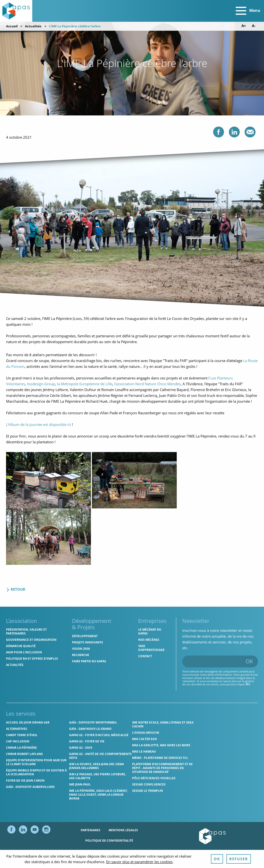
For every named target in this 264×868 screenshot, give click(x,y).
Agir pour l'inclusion (24, 652)
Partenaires (91, 830)
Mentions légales (123, 830)
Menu (248, 11)
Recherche (81, 655)
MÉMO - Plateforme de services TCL (160, 758)
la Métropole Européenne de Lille (85, 384)
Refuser (239, 859)
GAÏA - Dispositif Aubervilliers (30, 787)
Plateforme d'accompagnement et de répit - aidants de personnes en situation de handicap (162, 768)
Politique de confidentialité (109, 841)
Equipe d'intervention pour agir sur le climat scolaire (36, 762)
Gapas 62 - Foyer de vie (87, 741)
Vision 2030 (81, 649)
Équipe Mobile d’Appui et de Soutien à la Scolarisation (36, 772)
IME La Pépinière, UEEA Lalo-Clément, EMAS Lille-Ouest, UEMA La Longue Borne (98, 795)
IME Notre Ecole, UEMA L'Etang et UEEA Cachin (163, 724)
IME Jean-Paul (80, 784)
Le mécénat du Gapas (150, 631)
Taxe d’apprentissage (151, 648)
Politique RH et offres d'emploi (32, 659)
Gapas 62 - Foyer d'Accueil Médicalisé (99, 735)
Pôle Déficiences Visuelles (154, 778)
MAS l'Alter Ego (145, 739)
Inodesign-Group (41, 384)
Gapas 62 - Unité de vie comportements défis (100, 756)
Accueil (12, 26)
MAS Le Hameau (144, 751)
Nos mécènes (149, 640)
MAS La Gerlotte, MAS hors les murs (161, 745)
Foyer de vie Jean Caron (25, 781)
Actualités (33, 26)
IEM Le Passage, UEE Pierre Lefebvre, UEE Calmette (97, 776)
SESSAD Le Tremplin (148, 791)
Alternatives (17, 729)
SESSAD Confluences (149, 784)
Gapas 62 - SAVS (81, 748)
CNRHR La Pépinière (21, 748)
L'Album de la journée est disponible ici (39, 424)
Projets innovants (88, 642)
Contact (145, 656)
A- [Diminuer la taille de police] (254, 26)
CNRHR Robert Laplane (24, 754)
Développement (85, 636)
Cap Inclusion (18, 741)
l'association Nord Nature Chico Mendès (147, 384)
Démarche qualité (21, 646)
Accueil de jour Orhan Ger (28, 722)
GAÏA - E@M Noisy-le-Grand (90, 729)
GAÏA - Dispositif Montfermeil (93, 722)
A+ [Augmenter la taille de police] (244, 26)
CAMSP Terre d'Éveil (22, 735)
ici (248, 684)
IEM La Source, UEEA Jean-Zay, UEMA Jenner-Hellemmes (96, 766)
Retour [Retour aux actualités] (16, 589)
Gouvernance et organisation (31, 640)
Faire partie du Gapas (89, 661)
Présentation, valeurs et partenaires (26, 631)
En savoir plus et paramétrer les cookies (139, 862)
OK (249, 661)
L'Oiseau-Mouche (146, 733)
